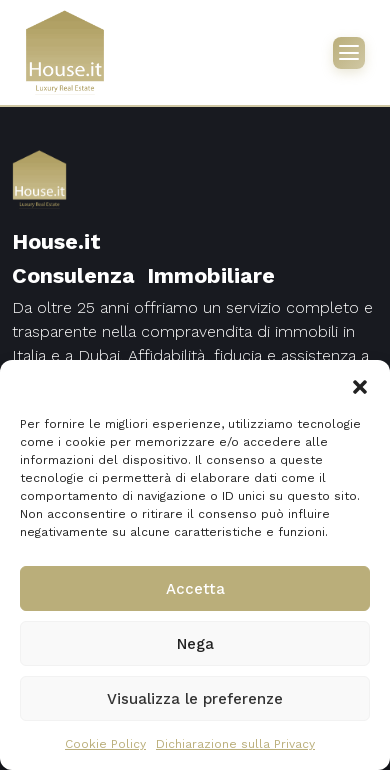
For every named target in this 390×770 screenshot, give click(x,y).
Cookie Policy (105, 744)
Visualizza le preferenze (195, 699)
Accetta (195, 589)
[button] (360, 385)
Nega (195, 644)
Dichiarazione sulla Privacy (235, 744)
